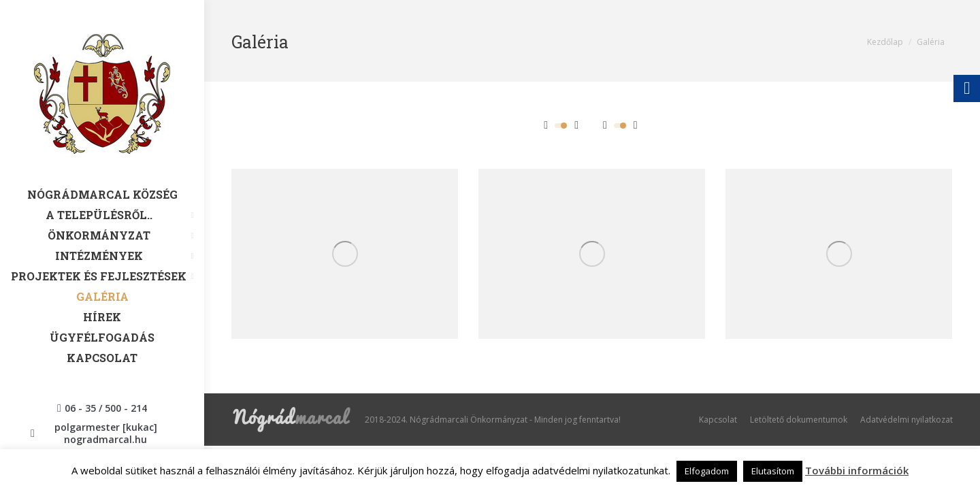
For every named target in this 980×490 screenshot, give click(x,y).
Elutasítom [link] (773, 471)
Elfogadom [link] (707, 471)
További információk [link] (857, 470)
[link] (102, 111)
